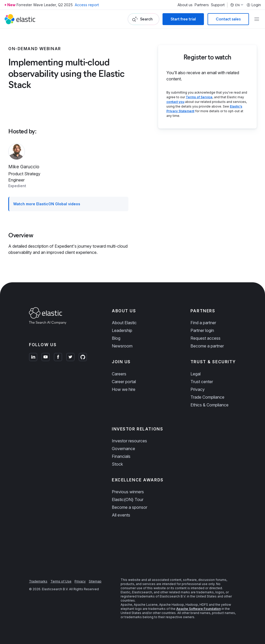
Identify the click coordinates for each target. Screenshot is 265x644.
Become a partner (207, 346)
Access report (87, 5)
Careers (119, 374)
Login (254, 5)
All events (121, 515)
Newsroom (122, 346)
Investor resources (129, 441)
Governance (123, 449)
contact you (175, 102)
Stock (117, 464)
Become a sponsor (130, 507)
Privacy (198, 389)
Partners (202, 5)
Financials (121, 456)
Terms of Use (61, 581)
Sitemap (95, 581)
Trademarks (38, 581)
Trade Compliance (207, 397)
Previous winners (128, 492)
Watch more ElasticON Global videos (47, 204)
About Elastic (124, 323)
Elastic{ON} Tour (128, 499)
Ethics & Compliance (209, 405)
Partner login (202, 330)
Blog (116, 338)
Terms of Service (199, 97)
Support (218, 5)
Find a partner (203, 323)
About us (185, 5)
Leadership (122, 330)
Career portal (124, 382)
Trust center (202, 382)
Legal (196, 374)
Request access (205, 338)
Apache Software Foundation (198, 609)
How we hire (124, 389)
